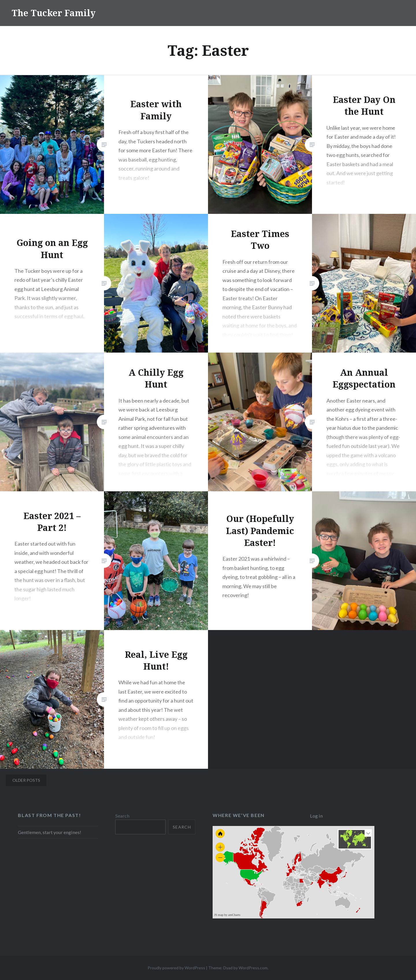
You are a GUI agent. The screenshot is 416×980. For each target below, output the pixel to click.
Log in (316, 816)
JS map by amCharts (227, 915)
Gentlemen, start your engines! (50, 832)
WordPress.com (253, 968)
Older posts (26, 780)
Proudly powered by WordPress (176, 968)
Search (122, 816)
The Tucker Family (54, 13)
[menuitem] (311, 882)
